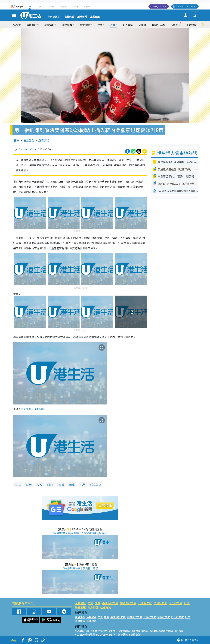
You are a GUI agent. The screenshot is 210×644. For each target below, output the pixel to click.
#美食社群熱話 (99, 631)
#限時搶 (179, 631)
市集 (90, 603)
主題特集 (191, 25)
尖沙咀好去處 (110, 603)
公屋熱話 (69, 17)
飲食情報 (85, 25)
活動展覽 (80, 603)
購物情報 (67, 25)
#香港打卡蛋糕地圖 (119, 631)
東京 (51, 485)
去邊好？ (176, 25)
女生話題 (96, 485)
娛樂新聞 (82, 17)
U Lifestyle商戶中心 (159, 6)
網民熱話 (80, 617)
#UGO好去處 (82, 631)
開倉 (98, 603)
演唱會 (17, 25)
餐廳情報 (80, 607)
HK (30, 7)
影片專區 (128, 25)
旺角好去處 (176, 603)
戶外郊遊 (93, 607)
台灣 (62, 485)
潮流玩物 (44, 140)
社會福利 (106, 607)
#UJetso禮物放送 (85, 635)
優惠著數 (32, 25)
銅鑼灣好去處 (128, 603)
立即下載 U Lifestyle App (186, 6)
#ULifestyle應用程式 (161, 631)
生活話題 (29, 140)
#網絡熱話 (135, 635)
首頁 (17, 140)
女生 (19, 485)
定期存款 (95, 17)
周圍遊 (142, 25)
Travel (40, 7)
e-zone (87, 7)
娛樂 (100, 25)
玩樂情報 (49, 25)
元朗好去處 (145, 603)
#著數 (125, 635)
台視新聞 (39, 409)
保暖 (40, 485)
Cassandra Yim (27, 149)
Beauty (64, 7)
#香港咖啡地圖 (140, 631)
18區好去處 (158, 25)
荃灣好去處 (160, 603)
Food (52, 7)
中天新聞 (26, 409)
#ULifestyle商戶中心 (108, 635)
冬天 (29, 485)
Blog (76, 7)
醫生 (72, 485)
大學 (83, 485)
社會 (113, 25)
